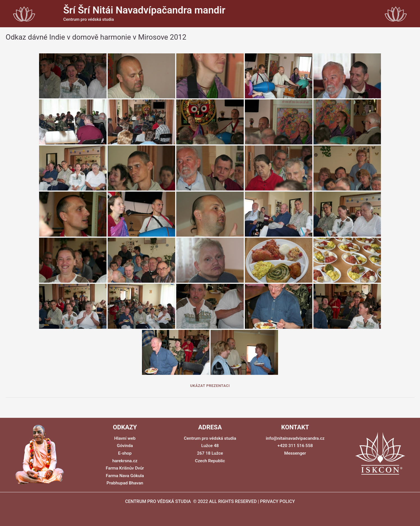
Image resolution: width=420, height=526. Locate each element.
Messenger (295, 453)
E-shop (125, 453)
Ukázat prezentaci (210, 386)
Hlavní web (125, 438)
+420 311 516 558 (295, 446)
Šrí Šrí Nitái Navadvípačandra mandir (144, 10)
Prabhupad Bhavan (125, 483)
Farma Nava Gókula (125, 476)
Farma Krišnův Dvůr (125, 468)
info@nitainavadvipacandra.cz (295, 438)
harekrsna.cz (125, 461)
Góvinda (125, 446)
